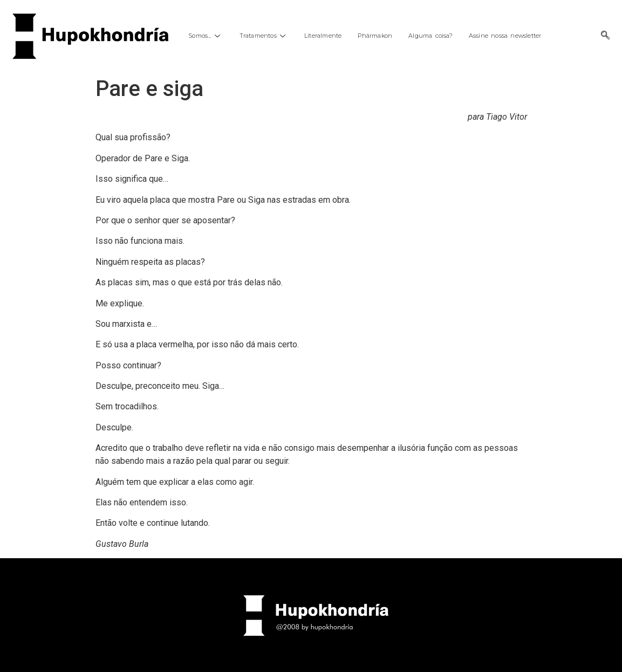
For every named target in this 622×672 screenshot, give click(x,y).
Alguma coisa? (430, 36)
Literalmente (323, 36)
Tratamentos (264, 36)
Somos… (206, 36)
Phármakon (375, 36)
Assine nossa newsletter (505, 36)
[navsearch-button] (605, 36)
